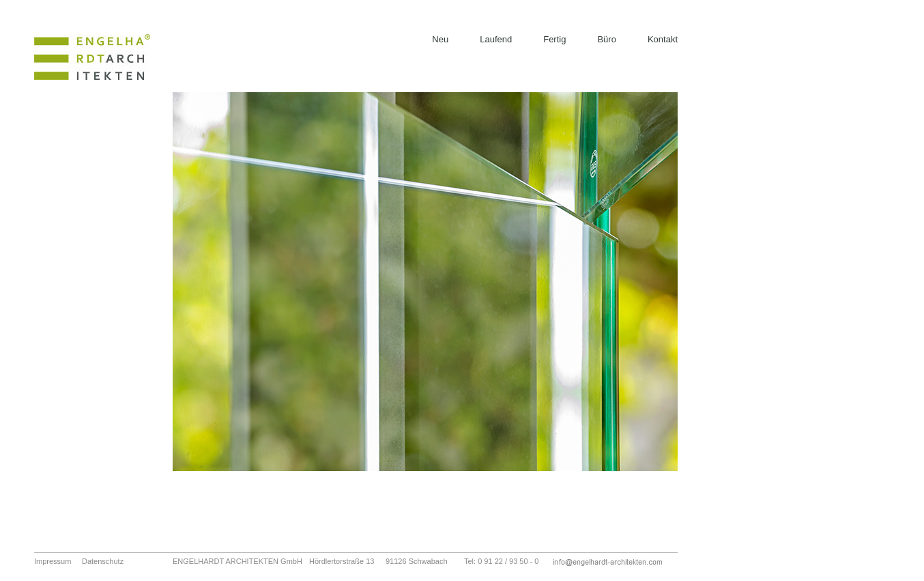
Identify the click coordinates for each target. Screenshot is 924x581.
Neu (440, 39)
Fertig (554, 39)
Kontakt (663, 39)
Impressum (53, 561)
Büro (606, 39)
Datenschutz (103, 561)
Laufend (496, 39)
